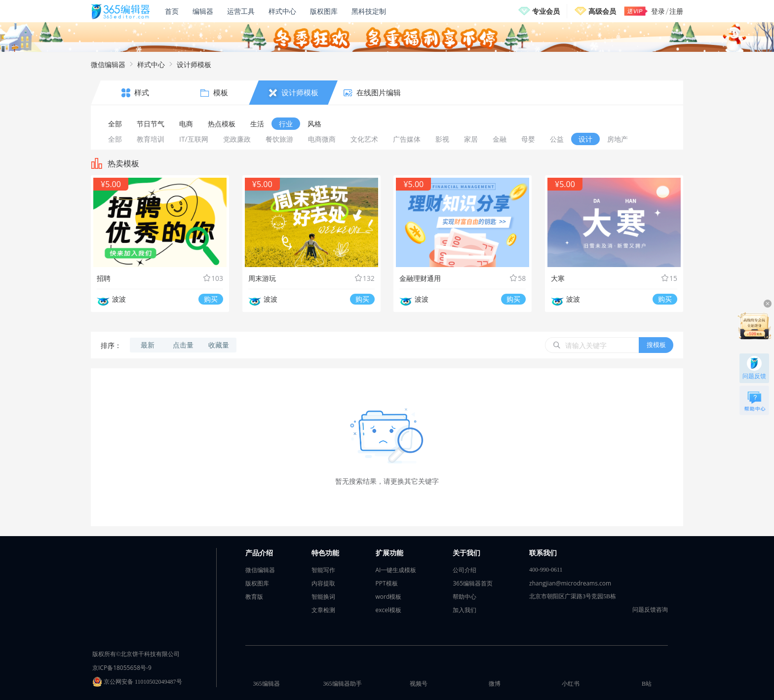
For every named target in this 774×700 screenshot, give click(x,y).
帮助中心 (464, 597)
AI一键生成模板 (396, 570)
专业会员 (546, 11)
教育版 (254, 597)
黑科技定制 (369, 11)
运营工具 (241, 11)
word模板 (389, 597)
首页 (172, 11)
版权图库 (324, 11)
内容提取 (323, 583)
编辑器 (203, 11)
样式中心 (282, 11)
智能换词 (323, 597)
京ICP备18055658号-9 (122, 668)
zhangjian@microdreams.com (570, 583)
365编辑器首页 (473, 583)
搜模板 (656, 345)
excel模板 (389, 610)
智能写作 (323, 570)
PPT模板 (387, 583)
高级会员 (602, 11)
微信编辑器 (108, 64)
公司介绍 (464, 570)
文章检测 (323, 610)
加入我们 (464, 610)
